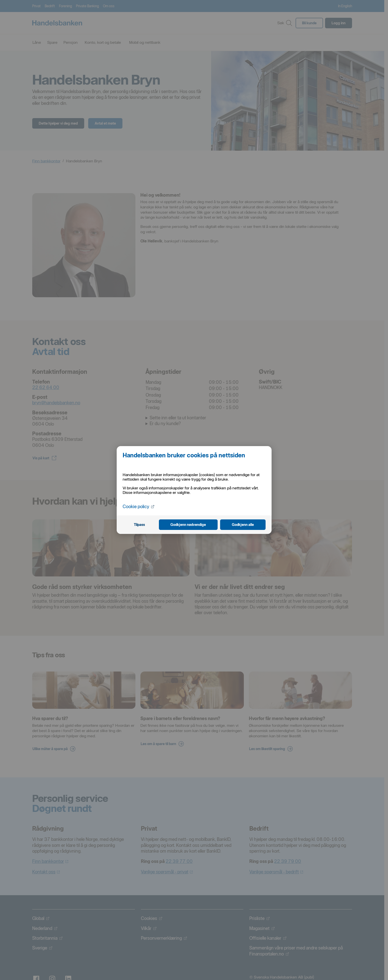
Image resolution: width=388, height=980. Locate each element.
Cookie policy (138, 506)
